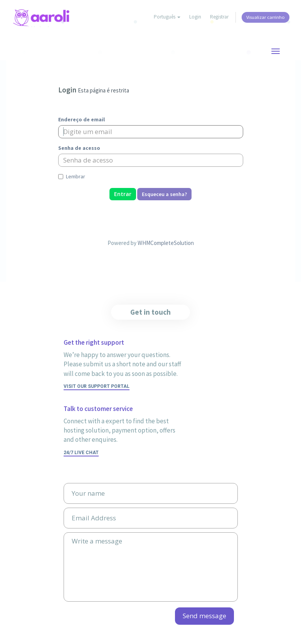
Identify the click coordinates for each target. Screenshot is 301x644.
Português (167, 17)
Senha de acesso (79, 148)
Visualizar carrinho (266, 17)
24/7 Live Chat (81, 453)
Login (195, 17)
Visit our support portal (97, 386)
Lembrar (72, 176)
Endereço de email (82, 119)
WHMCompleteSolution (166, 243)
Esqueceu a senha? (164, 194)
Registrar (219, 17)
